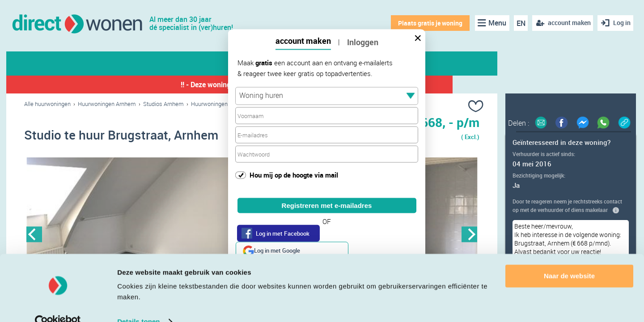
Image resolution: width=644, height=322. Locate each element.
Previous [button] (34, 235)
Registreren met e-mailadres (327, 205)
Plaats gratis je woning (428, 23)
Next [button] (469, 235)
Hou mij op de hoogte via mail (294, 174)
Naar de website (569, 259)
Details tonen (138, 304)
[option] (138, 236)
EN (518, 23)
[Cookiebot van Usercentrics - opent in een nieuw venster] (58, 305)
